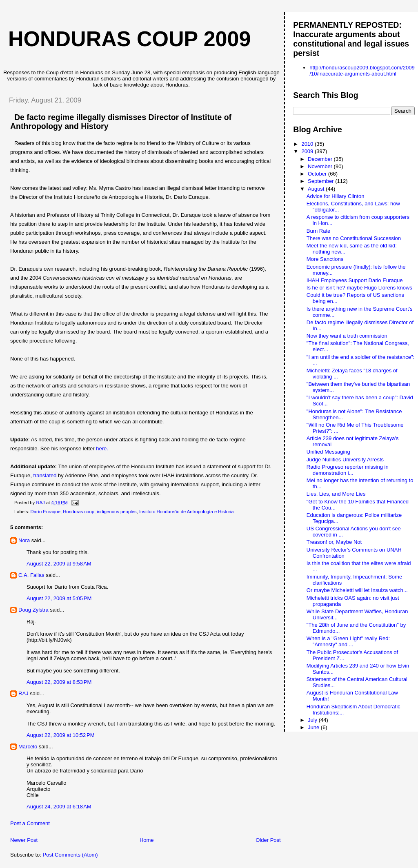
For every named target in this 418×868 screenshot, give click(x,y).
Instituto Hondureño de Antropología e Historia (187, 512)
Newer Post (24, 840)
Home (147, 840)
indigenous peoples (117, 512)
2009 (308, 151)
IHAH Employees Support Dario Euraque (355, 280)
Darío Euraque (46, 512)
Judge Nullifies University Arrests (345, 460)
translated (45, 475)
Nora (24, 540)
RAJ (23, 693)
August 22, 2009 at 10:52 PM (61, 735)
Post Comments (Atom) (70, 855)
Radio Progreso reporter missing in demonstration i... (348, 470)
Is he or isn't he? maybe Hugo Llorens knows (359, 288)
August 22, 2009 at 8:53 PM (59, 682)
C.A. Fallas (31, 575)
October (318, 174)
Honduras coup (79, 512)
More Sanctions (325, 259)
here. (102, 448)
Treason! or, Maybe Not (334, 542)
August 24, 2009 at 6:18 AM (59, 807)
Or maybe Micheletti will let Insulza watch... (357, 590)
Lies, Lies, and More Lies (336, 494)
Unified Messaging (328, 452)
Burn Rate (319, 231)
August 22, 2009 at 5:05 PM (59, 598)
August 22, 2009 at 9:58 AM (59, 564)
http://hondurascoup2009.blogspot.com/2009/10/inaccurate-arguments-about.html (362, 71)
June (314, 727)
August (317, 189)
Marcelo (28, 747)
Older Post (268, 840)
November (321, 166)
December (321, 159)
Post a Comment (30, 823)
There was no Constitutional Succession (354, 238)
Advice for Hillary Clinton (336, 196)
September (321, 181)
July (313, 720)
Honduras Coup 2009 (129, 39)
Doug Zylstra (33, 610)
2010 (308, 144)
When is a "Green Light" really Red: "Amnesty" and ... (348, 641)
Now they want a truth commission (347, 336)
